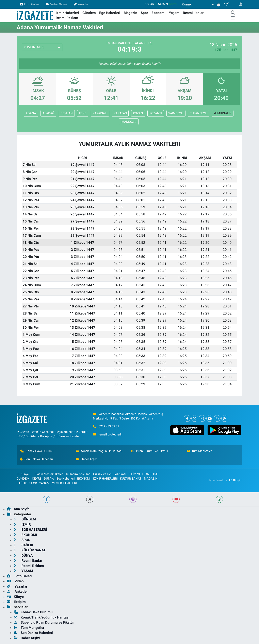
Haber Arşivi (87, 459)
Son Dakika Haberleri (37, 459)
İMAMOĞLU (129, 122)
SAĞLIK (22, 483)
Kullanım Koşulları (78, 474)
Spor (144, 13)
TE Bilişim (236, 480)
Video (15, 581)
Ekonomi (158, 13)
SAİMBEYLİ (176, 113)
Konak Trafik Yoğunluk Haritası (99, 451)
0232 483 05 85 (109, 426)
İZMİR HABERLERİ (105, 479)
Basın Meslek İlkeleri (50, 474)
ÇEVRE (37, 479)
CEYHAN (67, 113)
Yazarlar (81, 4)
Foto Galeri (29, 4)
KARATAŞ (120, 113)
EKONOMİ (84, 479)
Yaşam (174, 13)
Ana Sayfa (18, 509)
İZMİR (22, 524)
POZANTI (156, 113)
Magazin (131, 13)
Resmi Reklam (67, 18)
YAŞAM (44, 483)
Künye (23, 474)
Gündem (89, 13)
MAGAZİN (151, 479)
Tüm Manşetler (199, 451)
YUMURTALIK (223, 113)
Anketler (17, 591)
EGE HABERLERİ (30, 530)
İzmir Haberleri (67, 13)
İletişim (16, 602)
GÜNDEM (23, 479)
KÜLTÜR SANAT (131, 479)
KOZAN (138, 113)
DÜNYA (49, 479)
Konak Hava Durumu (37, 451)
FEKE (83, 113)
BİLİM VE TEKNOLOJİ (143, 474)
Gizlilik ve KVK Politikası (110, 474)
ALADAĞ (48, 113)
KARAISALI (100, 113)
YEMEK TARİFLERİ (64, 483)
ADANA (31, 113)
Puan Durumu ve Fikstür (150, 451)
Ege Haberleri (110, 13)
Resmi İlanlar (193, 13)
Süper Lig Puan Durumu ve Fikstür (44, 622)
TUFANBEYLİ (199, 113)
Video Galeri (56, 4)
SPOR (33, 483)
